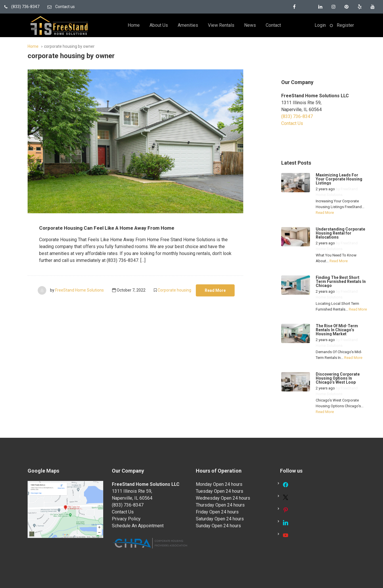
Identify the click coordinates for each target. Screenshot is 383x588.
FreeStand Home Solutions (80, 290)
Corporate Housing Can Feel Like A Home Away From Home (118, 228)
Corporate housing (174, 290)
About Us (159, 25)
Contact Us (292, 123)
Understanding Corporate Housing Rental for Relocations (340, 233)
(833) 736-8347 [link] (297, 116)
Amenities (188, 25)
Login (320, 25)
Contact (273, 25)
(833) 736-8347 (22, 7)
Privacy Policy (126, 519)
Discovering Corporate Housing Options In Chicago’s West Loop (338, 378)
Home (134, 25)
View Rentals (221, 25)
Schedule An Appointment (138, 526)
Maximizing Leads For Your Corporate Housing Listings (339, 179)
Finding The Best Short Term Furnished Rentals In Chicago (341, 281)
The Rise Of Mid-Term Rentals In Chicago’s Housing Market (337, 330)
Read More (215, 290)
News (250, 25)
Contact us (61, 7)
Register (345, 25)
